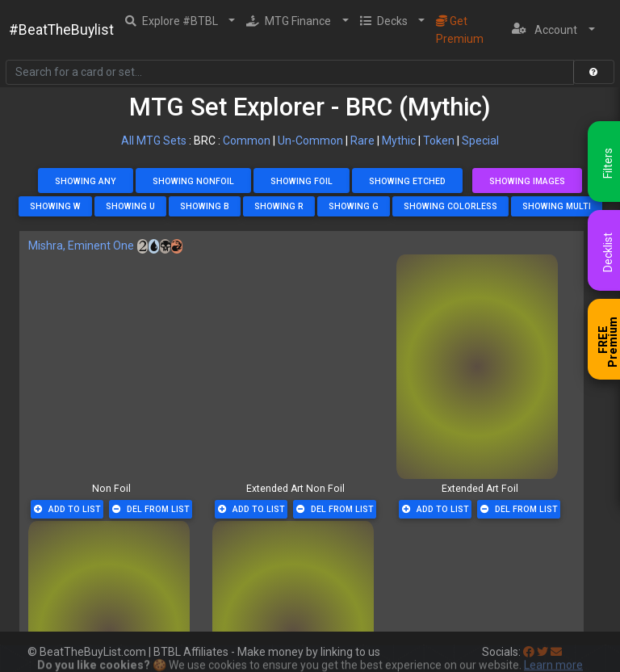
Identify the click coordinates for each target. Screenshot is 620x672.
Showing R (279, 206)
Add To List (67, 509)
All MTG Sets (154, 141)
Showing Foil (302, 181)
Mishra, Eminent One (81, 246)
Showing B (205, 206)
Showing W (55, 206)
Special (480, 141)
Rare (362, 141)
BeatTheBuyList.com (93, 652)
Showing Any (86, 181)
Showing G (354, 206)
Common (247, 141)
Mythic (399, 141)
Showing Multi (557, 206)
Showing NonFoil (193, 181)
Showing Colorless (450, 206)
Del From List (151, 509)
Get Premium (460, 30)
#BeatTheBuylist (61, 30)
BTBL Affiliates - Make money (267, 652)
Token (439, 141)
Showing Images (527, 181)
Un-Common (310, 141)
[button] (180, 21)
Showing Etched (407, 181)
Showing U (130, 206)
